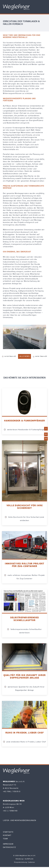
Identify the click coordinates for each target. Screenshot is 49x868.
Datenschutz (9, 847)
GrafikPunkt (29, 859)
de (46, 434)
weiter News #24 (40, 357)
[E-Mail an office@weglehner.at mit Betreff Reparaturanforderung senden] (46, 429)
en (46, 439)
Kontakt (7, 835)
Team (5, 839)
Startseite (8, 832)
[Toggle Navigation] (44, 7)
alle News (25, 356)
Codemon (31, 862)
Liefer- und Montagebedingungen (20, 821)
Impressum (8, 844)
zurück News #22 (9, 356)
